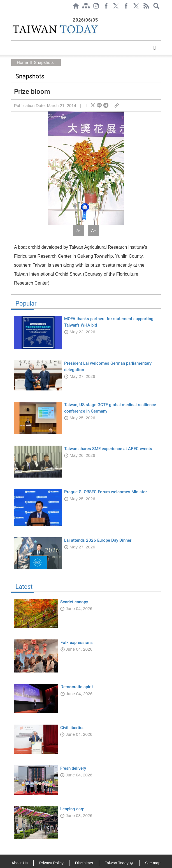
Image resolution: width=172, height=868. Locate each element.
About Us (20, 863)
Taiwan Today (119, 863)
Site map (153, 863)
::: (13, 15)
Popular (86, 305)
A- (78, 231)
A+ (94, 231)
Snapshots (44, 62)
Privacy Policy (51, 863)
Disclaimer (84, 863)
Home (22, 62)
